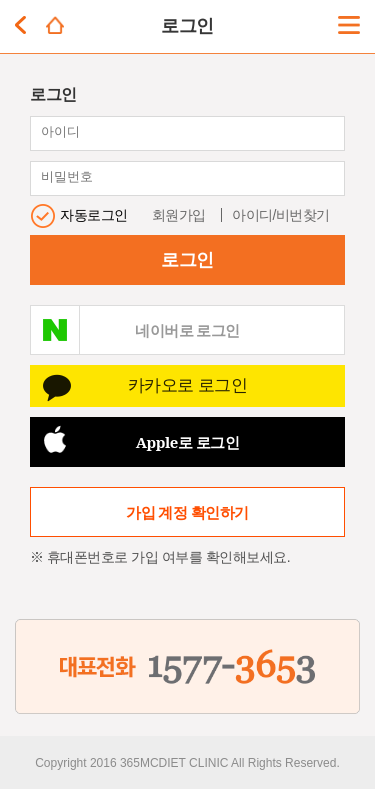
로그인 (187, 260)
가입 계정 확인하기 (187, 512)
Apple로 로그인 (188, 442)
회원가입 (179, 215)
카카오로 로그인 (188, 385)
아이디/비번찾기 (281, 215)
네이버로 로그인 (187, 330)
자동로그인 (94, 215)
